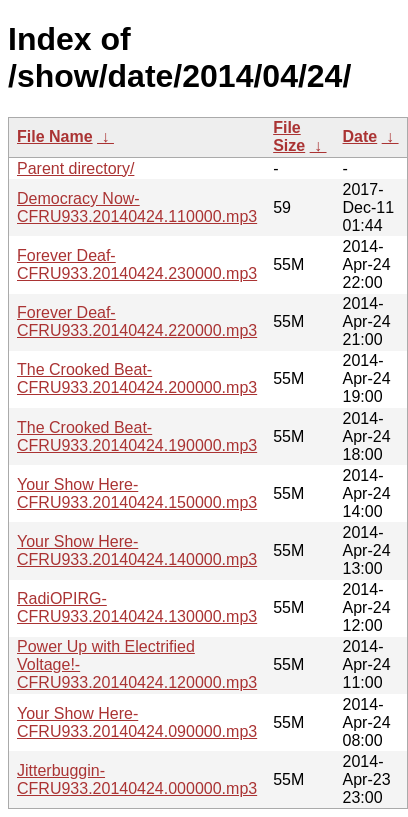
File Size (289, 136)
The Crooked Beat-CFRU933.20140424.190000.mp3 (137, 436)
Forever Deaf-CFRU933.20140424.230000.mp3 (137, 264)
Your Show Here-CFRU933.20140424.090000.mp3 (137, 722)
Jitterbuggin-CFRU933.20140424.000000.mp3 (137, 779)
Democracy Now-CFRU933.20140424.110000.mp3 (137, 207)
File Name (55, 136)
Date (360, 136)
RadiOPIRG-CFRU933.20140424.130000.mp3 (137, 607)
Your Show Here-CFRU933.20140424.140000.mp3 (137, 550)
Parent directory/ (75, 168)
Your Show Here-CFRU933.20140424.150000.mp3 (137, 493)
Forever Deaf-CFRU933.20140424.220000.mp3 (137, 321)
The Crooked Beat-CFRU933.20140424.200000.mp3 (137, 378)
